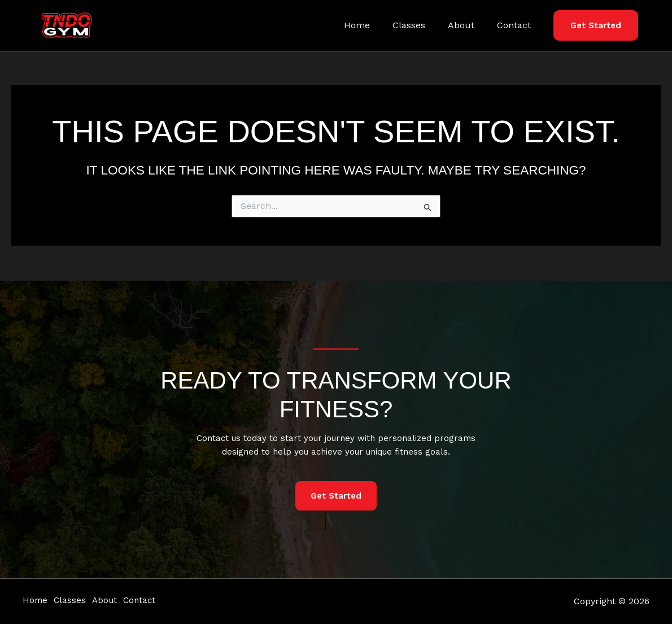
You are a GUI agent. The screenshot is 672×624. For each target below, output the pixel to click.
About (468, 25)
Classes (420, 25)
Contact (516, 25)
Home (373, 25)
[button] (596, 26)
